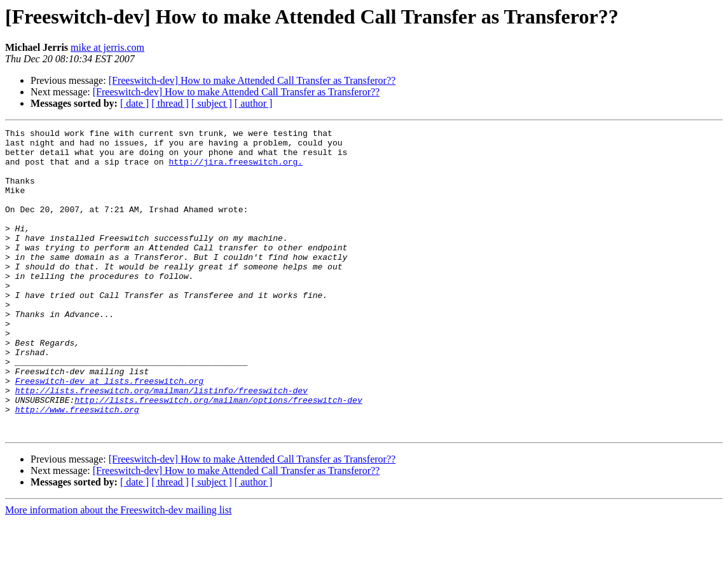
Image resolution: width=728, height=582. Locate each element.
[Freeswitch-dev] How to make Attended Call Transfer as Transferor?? (252, 80)
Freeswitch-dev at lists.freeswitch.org (109, 432)
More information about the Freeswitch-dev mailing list (118, 571)
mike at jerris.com (107, 47)
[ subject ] (212, 103)
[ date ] (134, 103)
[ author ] (254, 103)
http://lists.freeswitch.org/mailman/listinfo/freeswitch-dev (161, 443)
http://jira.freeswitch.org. (236, 169)
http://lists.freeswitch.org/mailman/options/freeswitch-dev (218, 455)
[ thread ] (170, 103)
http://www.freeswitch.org (77, 466)
